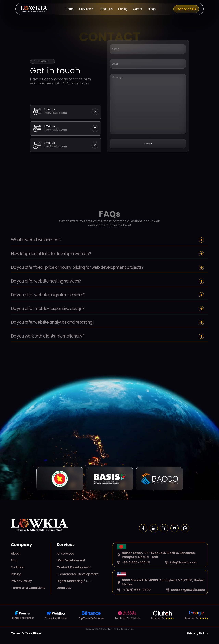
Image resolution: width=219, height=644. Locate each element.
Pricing (123, 9)
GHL (89, 581)
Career (138, 9)
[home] (34, 9)
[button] (87, 9)
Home (69, 9)
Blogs (152, 9)
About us (107, 9)
